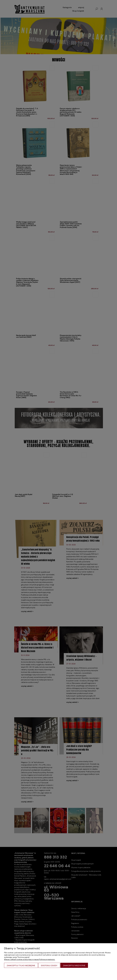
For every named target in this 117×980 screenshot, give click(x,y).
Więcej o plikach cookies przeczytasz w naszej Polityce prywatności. (30, 960)
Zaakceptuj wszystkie (74, 966)
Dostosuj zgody (49, 966)
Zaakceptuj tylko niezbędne (21, 966)
